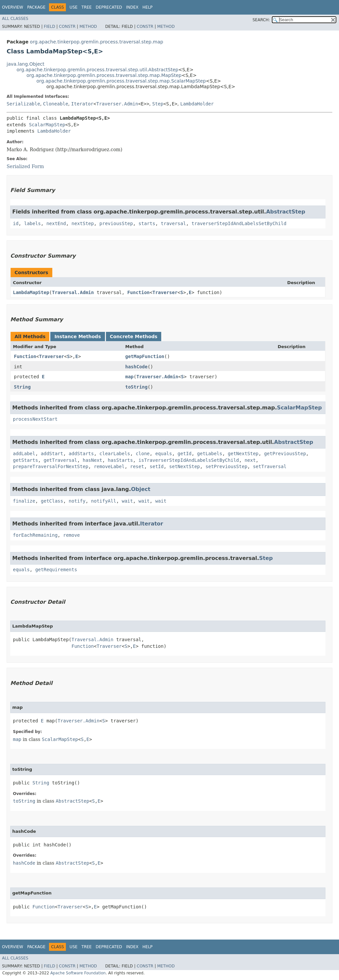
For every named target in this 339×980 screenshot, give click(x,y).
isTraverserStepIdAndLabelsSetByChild (189, 460)
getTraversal (60, 460)
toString (136, 387)
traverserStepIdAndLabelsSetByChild (239, 223)
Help (147, 7)
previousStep (116, 223)
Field (49, 27)
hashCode (136, 367)
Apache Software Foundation (78, 973)
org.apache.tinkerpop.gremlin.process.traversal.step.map (97, 42)
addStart (52, 454)
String (22, 387)
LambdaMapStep (31, 292)
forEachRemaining (35, 535)
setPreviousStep (226, 466)
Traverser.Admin (117, 104)
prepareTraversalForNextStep (51, 466)
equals (164, 454)
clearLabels (115, 454)
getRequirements (56, 570)
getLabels (210, 454)
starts (147, 223)
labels (33, 223)
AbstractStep (286, 212)
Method (88, 27)
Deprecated (109, 7)
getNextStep (243, 454)
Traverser (165, 292)
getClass (52, 501)
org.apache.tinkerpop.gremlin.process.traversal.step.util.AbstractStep (97, 70)
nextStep (83, 223)
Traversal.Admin (73, 292)
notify (77, 501)
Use (73, 7)
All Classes (15, 19)
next (250, 460)
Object (141, 489)
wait (127, 501)
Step (158, 104)
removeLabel (109, 466)
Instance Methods (77, 337)
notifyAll (104, 501)
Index (132, 7)
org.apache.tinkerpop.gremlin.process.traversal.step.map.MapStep (104, 75)
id (16, 223)
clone (143, 454)
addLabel (24, 454)
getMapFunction (145, 356)
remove (72, 535)
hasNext (93, 460)
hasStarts (121, 460)
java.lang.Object (25, 64)
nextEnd (56, 223)
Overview (13, 7)
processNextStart (35, 419)
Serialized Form (25, 166)
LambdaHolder (197, 104)
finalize (24, 501)
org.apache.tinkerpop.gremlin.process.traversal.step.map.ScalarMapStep (121, 81)
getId (184, 454)
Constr (67, 27)
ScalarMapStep (47, 125)
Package (36, 7)
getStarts (25, 460)
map (129, 377)
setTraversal (270, 466)
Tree (87, 7)
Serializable (23, 104)
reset (137, 466)
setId (157, 466)
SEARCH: (261, 20)
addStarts (81, 454)
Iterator (82, 104)
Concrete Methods (134, 337)
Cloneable (56, 104)
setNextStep (185, 466)
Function (139, 292)
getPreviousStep (285, 454)
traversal (173, 223)
